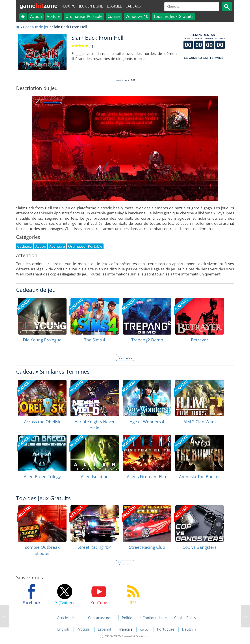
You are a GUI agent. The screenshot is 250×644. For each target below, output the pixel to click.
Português (166, 629)
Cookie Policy (185, 618)
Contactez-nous (101, 618)
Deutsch (189, 629)
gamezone (39, 6)
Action (36, 16)
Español (105, 629)
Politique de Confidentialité (144, 618)
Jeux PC (69, 6)
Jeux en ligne (91, 6)
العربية (145, 629)
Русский (84, 629)
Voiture (54, 16)
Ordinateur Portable (84, 16)
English (64, 629)
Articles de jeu (69, 618)
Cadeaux (133, 6)
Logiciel (114, 6)
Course (114, 16)
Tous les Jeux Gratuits (173, 16)
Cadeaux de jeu (36, 27)
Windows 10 (137, 16)
